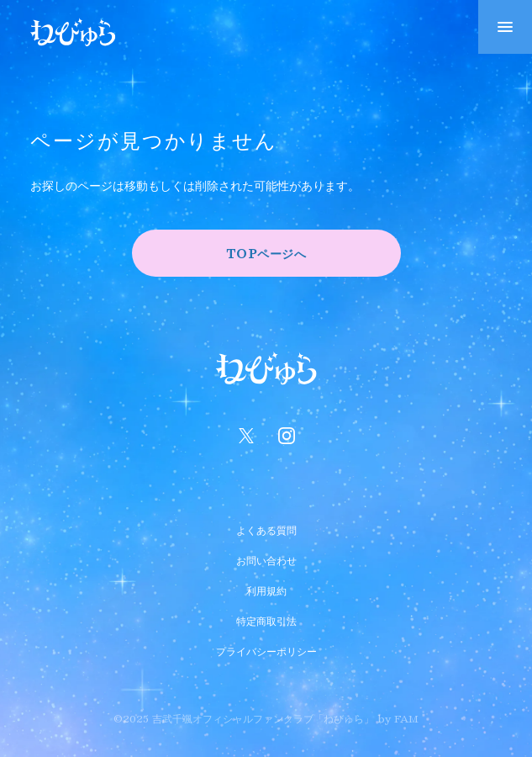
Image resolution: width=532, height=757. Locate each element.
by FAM (398, 718)
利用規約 (266, 589)
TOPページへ (266, 253)
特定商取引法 (266, 619)
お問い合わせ (266, 558)
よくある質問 (266, 528)
